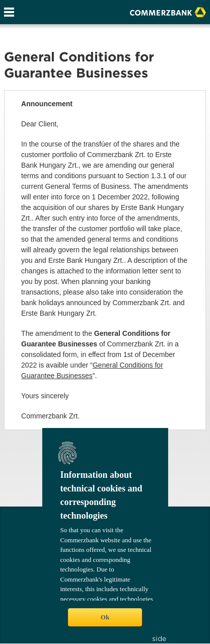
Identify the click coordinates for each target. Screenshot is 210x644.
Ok (105, 617)
